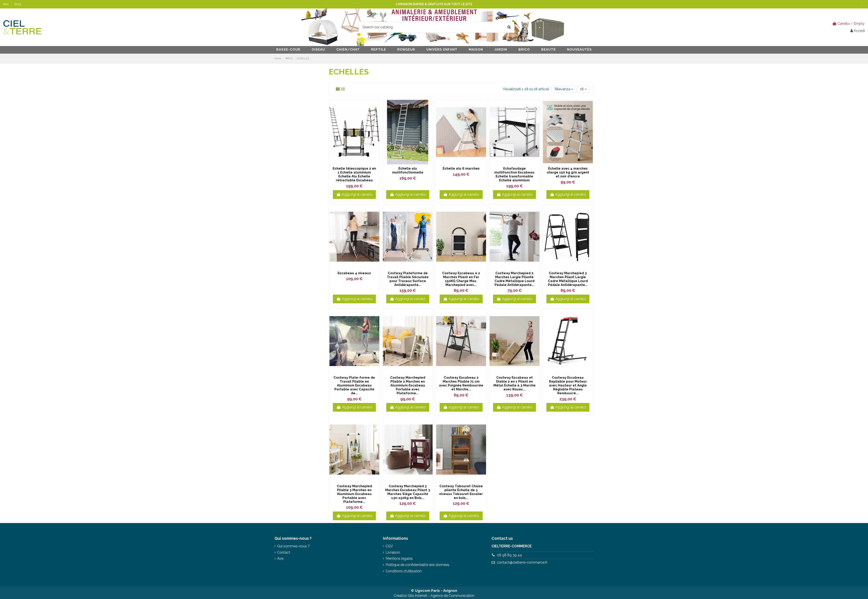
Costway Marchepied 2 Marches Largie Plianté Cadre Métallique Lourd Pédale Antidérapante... (515, 279)
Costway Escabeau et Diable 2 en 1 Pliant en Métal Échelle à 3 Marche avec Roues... (515, 383)
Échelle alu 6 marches (461, 168)
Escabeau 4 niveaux (354, 273)
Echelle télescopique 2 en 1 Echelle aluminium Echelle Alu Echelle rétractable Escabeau (354, 174)
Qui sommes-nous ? (293, 546)
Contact (284, 552)
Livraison (393, 552)
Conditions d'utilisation (404, 571)
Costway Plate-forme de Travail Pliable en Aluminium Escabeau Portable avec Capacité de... (354, 385)
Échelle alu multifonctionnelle (408, 170)
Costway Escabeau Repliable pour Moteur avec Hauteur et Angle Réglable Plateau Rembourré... (568, 385)
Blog (18, 4)
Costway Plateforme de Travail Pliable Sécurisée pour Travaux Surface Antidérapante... (408, 279)
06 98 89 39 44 (509, 555)
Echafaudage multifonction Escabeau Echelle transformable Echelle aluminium (514, 174)
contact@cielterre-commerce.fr (522, 562)
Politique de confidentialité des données (418, 565)
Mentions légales (399, 559)
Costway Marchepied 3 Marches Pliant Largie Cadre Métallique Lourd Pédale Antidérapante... (568, 279)
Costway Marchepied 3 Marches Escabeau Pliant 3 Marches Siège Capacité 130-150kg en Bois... (408, 492)
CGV (389, 546)
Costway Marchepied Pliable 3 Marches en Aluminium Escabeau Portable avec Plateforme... (354, 494)
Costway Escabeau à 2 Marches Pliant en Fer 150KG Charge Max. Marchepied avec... (461, 279)
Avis (7, 4)
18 (583, 89)
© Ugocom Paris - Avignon (434, 591)
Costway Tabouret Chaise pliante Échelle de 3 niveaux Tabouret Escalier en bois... (461, 492)
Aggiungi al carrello (354, 194)
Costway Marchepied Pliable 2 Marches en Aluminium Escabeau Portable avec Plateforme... (408, 385)
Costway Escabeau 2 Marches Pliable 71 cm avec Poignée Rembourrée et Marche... (461, 383)
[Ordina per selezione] (564, 89)
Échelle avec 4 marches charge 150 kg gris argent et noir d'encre (568, 172)
